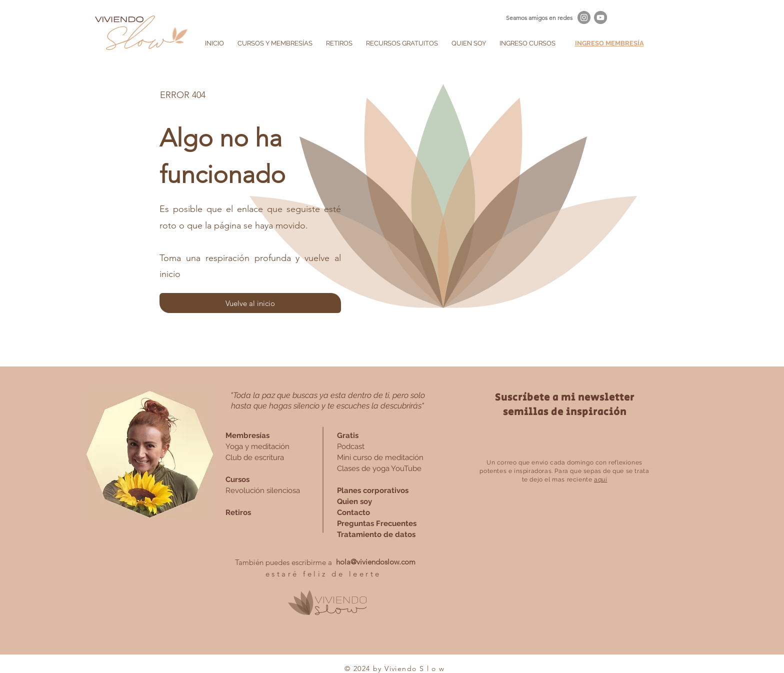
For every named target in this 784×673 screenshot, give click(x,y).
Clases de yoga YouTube (379, 468)
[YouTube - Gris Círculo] (600, 17)
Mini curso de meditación (380, 457)
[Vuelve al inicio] (250, 303)
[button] (275, 43)
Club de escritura (255, 457)
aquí (600, 479)
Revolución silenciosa (263, 490)
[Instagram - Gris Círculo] (584, 17)
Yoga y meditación (257, 446)
